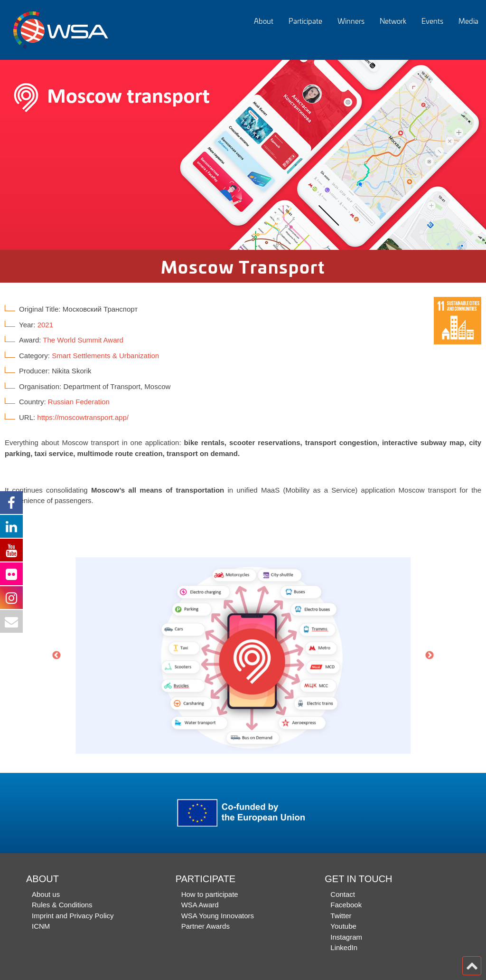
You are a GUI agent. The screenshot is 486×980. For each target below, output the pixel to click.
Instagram (346, 937)
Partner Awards (206, 926)
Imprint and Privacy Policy (73, 916)
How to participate (210, 894)
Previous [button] (56, 656)
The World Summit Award (83, 340)
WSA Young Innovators (218, 916)
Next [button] (430, 656)
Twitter (341, 916)
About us (46, 894)
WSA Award (200, 905)
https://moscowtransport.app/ (83, 417)
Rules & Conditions (62, 905)
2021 (45, 325)
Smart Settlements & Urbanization (105, 356)
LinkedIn (344, 947)
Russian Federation (79, 402)
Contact (343, 894)
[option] (243, 155)
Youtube (343, 926)
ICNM (41, 926)
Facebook (346, 905)
